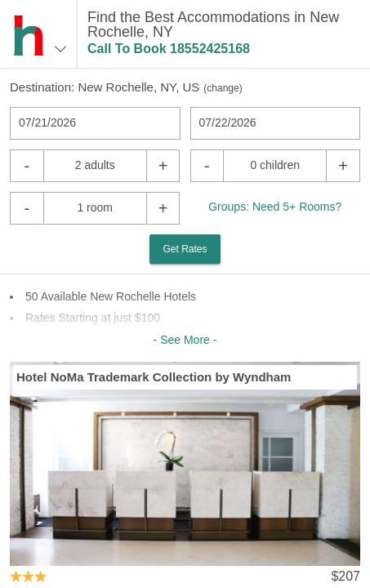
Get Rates (185, 249)
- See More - (185, 340)
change (223, 88)
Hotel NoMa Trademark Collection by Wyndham (154, 377)
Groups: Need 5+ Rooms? (275, 207)
